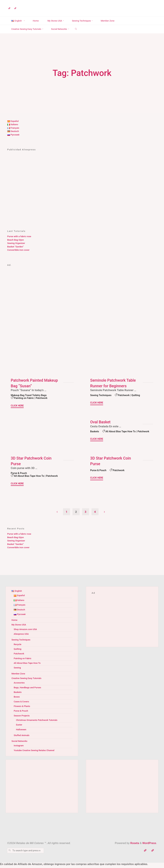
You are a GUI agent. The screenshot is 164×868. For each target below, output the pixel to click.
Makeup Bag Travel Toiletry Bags (29, 395)
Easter (19, 728)
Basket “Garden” (15, 247)
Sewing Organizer (16, 243)
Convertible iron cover (18, 250)
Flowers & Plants (22, 709)
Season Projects (22, 719)
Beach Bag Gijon (16, 240)
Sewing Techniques (101, 395)
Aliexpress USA (22, 637)
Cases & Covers (22, 704)
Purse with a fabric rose (19, 236)
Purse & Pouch (19, 476)
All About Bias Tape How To (109, 434)
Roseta (134, 846)
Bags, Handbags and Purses (28, 690)
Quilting (137, 395)
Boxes (17, 700)
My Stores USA (19, 628)
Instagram (19, 748)
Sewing (17, 671)
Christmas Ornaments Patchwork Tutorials (37, 723)
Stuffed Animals (22, 738)
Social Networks (20, 744)
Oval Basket (101, 422)
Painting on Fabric (24, 398)
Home (14, 623)
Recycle (18, 647)
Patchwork (42, 398)
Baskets (95, 431)
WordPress (149, 846)
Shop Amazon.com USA (26, 632)
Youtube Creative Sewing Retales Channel (35, 753)
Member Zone (18, 676)
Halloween (21, 732)
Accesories (19, 686)
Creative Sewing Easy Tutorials (27, 681)
